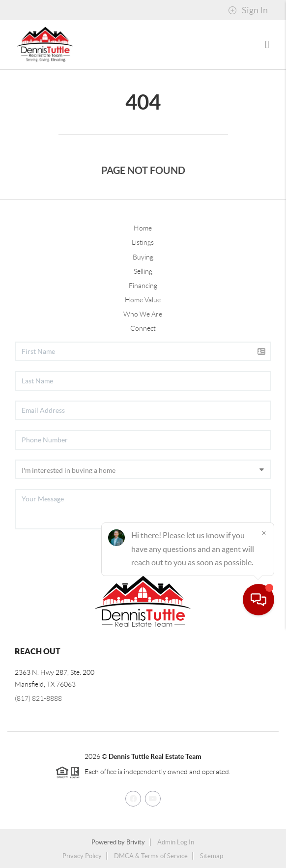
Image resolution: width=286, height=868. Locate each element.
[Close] (264, 774)
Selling (143, 271)
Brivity (136, 842)
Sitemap (212, 856)
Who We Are (143, 314)
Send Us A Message (222, 557)
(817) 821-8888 (38, 698)
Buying (143, 257)
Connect (143, 328)
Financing (143, 286)
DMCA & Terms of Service (151, 856)
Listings (143, 242)
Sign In (248, 10)
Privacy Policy (82, 856)
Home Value (143, 300)
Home (143, 228)
